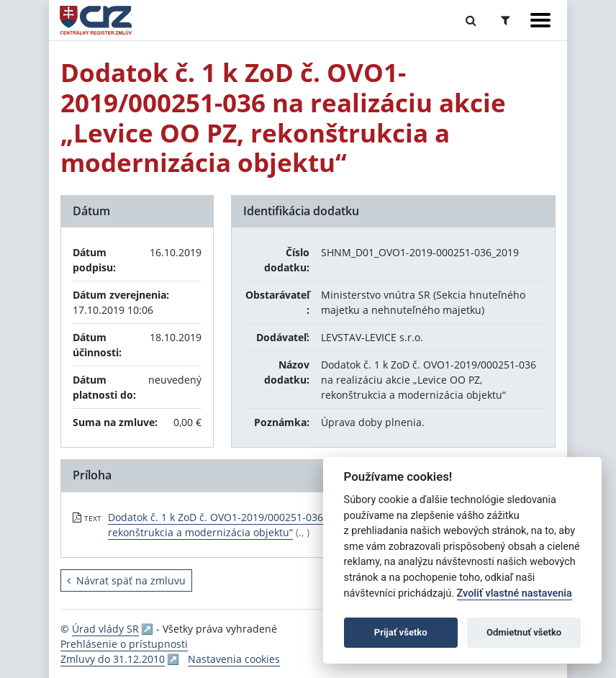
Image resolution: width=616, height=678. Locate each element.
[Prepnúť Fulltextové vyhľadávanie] (471, 20)
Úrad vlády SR (105, 629)
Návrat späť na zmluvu (126, 580)
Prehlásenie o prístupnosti (124, 644)
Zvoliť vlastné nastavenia (515, 593)
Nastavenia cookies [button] (234, 659)
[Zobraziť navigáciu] (540, 20)
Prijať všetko (401, 632)
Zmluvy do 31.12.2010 (113, 659)
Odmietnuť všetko (524, 632)
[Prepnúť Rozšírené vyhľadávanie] (506, 20)
